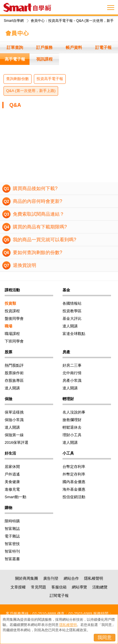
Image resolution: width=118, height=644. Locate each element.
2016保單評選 (17, 442)
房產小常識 (72, 380)
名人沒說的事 (74, 412)
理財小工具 (72, 435)
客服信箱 (59, 587)
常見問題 (39, 587)
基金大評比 (72, 319)
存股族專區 (14, 380)
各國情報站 (72, 303)
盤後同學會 (14, 319)
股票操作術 (14, 373)
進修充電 (12, 489)
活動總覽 (100, 587)
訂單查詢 (15, 47)
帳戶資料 (74, 47)
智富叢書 (12, 559)
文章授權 (18, 587)
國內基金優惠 (74, 482)
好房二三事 (72, 365)
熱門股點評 (14, 365)
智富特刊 (12, 551)
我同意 (105, 637)
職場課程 (12, 334)
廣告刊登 (51, 578)
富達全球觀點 (74, 334)
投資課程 (12, 311)
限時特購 (12, 521)
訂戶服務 (44, 47)
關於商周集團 (27, 578)
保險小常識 (14, 420)
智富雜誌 (12, 529)
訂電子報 (103, 47)
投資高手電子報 (50, 79)
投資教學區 (72, 311)
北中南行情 (72, 373)
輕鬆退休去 (72, 427)
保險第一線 (14, 435)
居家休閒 (12, 467)
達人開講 (70, 326)
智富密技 (12, 544)
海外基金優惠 (74, 489)
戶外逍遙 (12, 474)
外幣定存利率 (74, 474)
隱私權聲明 (94, 578)
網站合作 (71, 578)
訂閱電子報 (59, 596)
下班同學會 (14, 341)
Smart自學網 (14, 21)
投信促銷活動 (74, 497)
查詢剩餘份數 (18, 79)
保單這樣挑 (14, 412)
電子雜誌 (12, 536)
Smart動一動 (15, 497)
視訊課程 (44, 59)
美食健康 (12, 482)
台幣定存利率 (74, 467)
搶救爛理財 (72, 420)
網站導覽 (79, 587)
